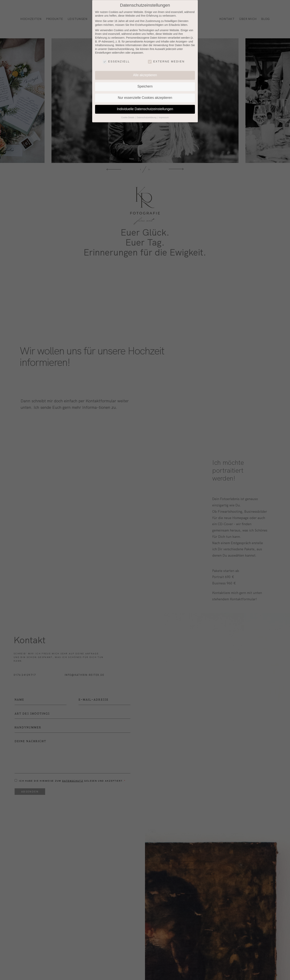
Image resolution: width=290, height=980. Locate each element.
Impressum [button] (164, 112)
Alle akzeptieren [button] (145, 70)
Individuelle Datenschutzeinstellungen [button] (145, 104)
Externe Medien (166, 56)
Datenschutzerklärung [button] (147, 112)
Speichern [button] (145, 81)
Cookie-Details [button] (128, 112)
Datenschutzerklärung (121, 44)
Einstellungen (103, 47)
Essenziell (116, 56)
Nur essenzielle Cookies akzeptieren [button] (145, 92)
